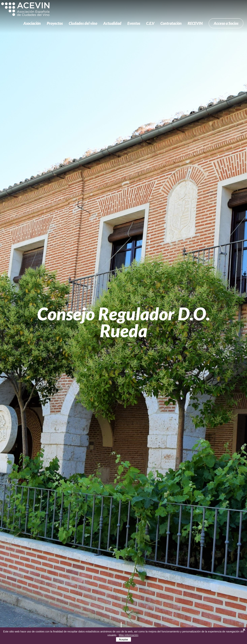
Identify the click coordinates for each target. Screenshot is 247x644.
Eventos (134, 23)
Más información (129, 635)
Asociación (32, 23)
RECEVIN (195, 23)
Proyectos (55, 23)
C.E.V (150, 23)
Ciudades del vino (83, 23)
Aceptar (123, 639)
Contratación (171, 23)
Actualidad (112, 23)
